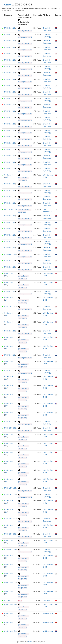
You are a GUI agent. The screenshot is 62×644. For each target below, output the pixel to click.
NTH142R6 (8, 534)
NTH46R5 (8, 149)
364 (6, 464)
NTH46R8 (8, 222)
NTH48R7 (8, 118)
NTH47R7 (8, 184)
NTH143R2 (8, 549)
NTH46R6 (8, 137)
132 (15, 254)
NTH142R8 (8, 428)
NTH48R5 (8, 130)
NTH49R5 (8, 124)
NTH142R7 (8, 488)
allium (30, 642)
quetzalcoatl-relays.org (24, 178)
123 (14, 28)
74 (15, 631)
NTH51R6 (8, 267)
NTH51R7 (8, 331)
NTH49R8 (8, 79)
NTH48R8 (8, 105)
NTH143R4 (8, 307)
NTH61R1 (8, 73)
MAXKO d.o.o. (48, 613)
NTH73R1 (8, 60)
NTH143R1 (8, 254)
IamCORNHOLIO (10, 209)
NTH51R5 (8, 261)
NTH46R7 (8, 216)
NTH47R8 (8, 235)
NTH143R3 (8, 519)
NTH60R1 (8, 34)
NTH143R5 (8, 494)
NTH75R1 (8, 66)
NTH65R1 (8, 47)
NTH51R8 (8, 190)
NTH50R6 (8, 156)
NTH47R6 (8, 355)
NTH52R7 (8, 422)
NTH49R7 (8, 203)
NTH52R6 (8, 143)
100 (6, 300)
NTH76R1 (8, 98)
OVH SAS (46, 600)
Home (6, 4)
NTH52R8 (8, 162)
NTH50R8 (8, 169)
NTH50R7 (8, 291)
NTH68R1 (8, 28)
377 (6, 324)
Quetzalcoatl (9, 175)
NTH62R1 (8, 41)
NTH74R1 (8, 197)
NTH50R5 (8, 92)
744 (6, 616)
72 (15, 583)
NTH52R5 (8, 370)
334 (6, 177)
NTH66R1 (8, 86)
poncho (7, 600)
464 (6, 339)
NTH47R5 (8, 241)
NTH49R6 (8, 229)
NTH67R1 (8, 111)
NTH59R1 (8, 54)
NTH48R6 (8, 248)
